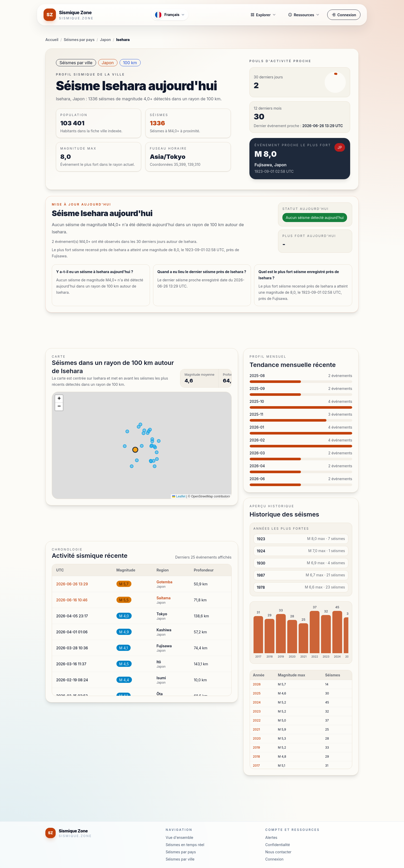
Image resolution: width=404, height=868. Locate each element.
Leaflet (179, 496)
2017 (256, 765)
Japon (105, 40)
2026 (257, 684)
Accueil (52, 40)
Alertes (271, 837)
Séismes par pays (79, 40)
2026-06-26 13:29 (72, 584)
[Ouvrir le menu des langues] (170, 15)
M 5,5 (124, 600)
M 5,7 (124, 584)
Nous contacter (279, 852)
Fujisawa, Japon (271, 165)
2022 (257, 720)
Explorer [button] (263, 15)
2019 (257, 747)
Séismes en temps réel (185, 845)
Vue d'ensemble (179, 837)
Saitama (163, 598)
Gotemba (164, 582)
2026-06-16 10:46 (72, 600)
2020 (257, 738)
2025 (257, 693)
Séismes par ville (76, 63)
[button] (59, 399)
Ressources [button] (304, 15)
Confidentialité (278, 845)
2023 (257, 711)
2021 (257, 729)
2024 (257, 702)
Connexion (344, 15)
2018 (257, 756)
